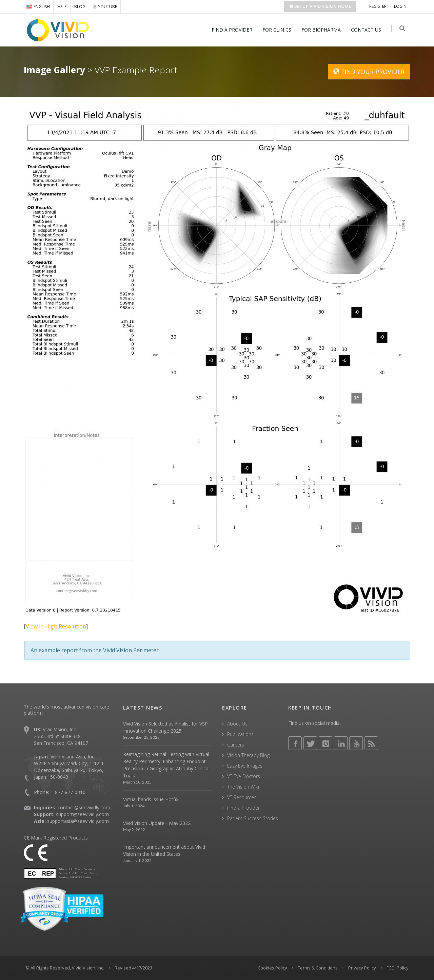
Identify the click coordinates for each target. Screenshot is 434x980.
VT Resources (242, 797)
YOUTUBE (105, 6)
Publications (240, 734)
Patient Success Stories (253, 818)
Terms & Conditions (318, 968)
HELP (62, 7)
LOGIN (400, 6)
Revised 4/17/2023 (133, 968)
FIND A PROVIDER (233, 30)
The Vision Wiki (243, 787)
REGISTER (378, 6)
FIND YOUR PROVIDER (369, 72)
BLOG (80, 7)
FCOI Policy (398, 968)
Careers (236, 745)
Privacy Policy (362, 968)
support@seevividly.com (82, 814)
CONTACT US (367, 30)
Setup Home (320, 6)
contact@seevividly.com (84, 807)
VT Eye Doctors (244, 776)
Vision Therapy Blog (248, 755)
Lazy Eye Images (245, 766)
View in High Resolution (56, 626)
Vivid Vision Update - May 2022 (157, 823)
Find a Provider (243, 808)
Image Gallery (54, 70)
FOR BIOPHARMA (322, 30)
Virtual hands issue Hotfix (151, 799)
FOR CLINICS (278, 30)
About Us (237, 724)
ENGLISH (38, 7)
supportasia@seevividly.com (78, 821)
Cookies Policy (272, 968)
